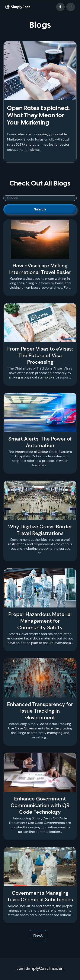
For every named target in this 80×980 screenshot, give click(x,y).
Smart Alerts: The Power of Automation (40, 442)
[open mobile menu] (71, 7)
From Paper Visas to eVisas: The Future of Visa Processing (40, 355)
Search (40, 209)
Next (38, 935)
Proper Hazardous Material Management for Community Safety (40, 621)
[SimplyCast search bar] (40, 198)
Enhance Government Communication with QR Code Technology (40, 805)
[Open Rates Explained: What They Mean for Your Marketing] (40, 70)
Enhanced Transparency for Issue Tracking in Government (40, 711)
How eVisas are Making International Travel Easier (40, 269)
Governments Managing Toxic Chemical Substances (40, 896)
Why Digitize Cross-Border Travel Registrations (40, 530)
